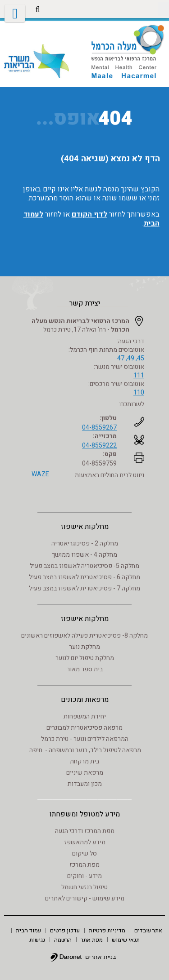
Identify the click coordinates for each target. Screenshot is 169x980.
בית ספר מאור (85, 669)
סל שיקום (84, 854)
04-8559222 (99, 446)
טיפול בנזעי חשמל (84, 887)
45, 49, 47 (131, 358)
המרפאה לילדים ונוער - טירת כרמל (85, 739)
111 (139, 375)
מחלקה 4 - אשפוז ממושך (84, 555)
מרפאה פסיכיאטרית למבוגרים (84, 728)
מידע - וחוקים (84, 876)
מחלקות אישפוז (85, 527)
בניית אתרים (101, 957)
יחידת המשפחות (85, 716)
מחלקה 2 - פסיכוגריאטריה (85, 543)
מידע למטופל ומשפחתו (85, 814)
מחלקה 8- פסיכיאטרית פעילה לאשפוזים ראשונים (84, 636)
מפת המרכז (84, 865)
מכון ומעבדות (85, 784)
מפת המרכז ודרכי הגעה (85, 831)
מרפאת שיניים (85, 773)
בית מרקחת (84, 761)
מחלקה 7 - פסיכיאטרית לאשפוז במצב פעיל (84, 588)
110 (139, 392)
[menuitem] (148, 930)
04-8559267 (99, 428)
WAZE (40, 474)
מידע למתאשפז (85, 842)
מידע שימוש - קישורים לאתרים (85, 898)
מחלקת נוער (84, 647)
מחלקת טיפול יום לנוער (85, 658)
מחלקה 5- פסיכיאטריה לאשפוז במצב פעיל (84, 566)
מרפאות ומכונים (85, 700)
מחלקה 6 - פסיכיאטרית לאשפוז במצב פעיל (84, 577)
